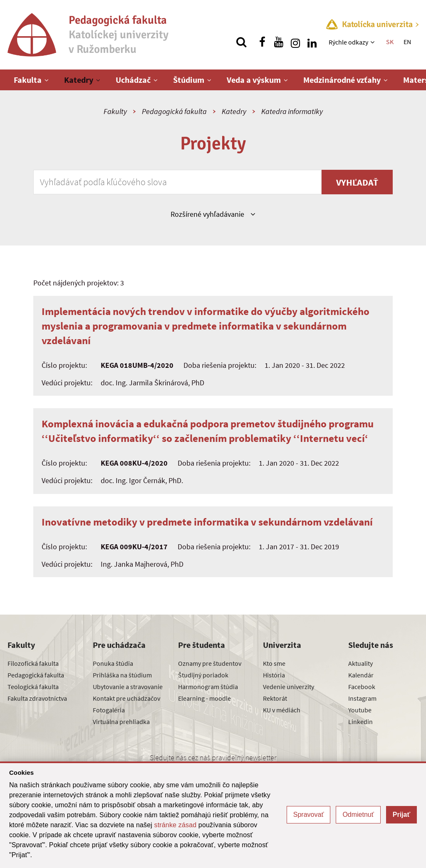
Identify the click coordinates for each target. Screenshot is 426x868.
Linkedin (360, 722)
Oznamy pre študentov (210, 663)
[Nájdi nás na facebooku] (262, 42)
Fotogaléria (109, 710)
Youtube (360, 710)
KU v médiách (282, 710)
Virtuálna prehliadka (121, 722)
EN (407, 42)
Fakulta (28, 80)
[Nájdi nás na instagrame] (295, 42)
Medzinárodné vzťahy (342, 80)
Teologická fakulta (33, 687)
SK (390, 42)
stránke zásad (176, 825)
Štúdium (189, 80)
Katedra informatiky (292, 111)
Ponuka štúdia (113, 663)
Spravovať (309, 815)
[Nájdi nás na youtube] (279, 42)
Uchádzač (133, 80)
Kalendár (361, 675)
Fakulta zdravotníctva (37, 698)
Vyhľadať (357, 182)
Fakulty (115, 111)
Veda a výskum (254, 80)
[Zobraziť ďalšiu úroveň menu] (373, 42)
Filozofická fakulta (33, 663)
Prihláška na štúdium (122, 675)
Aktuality (360, 663)
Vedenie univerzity (289, 687)
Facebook (362, 687)
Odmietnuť (358, 815)
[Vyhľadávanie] (241, 42)
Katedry (79, 80)
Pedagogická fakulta (174, 111)
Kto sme (274, 663)
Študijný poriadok (203, 675)
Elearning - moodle (204, 698)
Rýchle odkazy (348, 42)
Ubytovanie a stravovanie (128, 687)
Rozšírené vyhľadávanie (213, 214)
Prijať (401, 815)
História (274, 675)
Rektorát (275, 698)
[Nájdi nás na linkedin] (312, 42)
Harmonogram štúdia (208, 687)
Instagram (362, 698)
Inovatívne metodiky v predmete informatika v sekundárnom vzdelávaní (207, 522)
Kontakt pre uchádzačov (126, 698)
